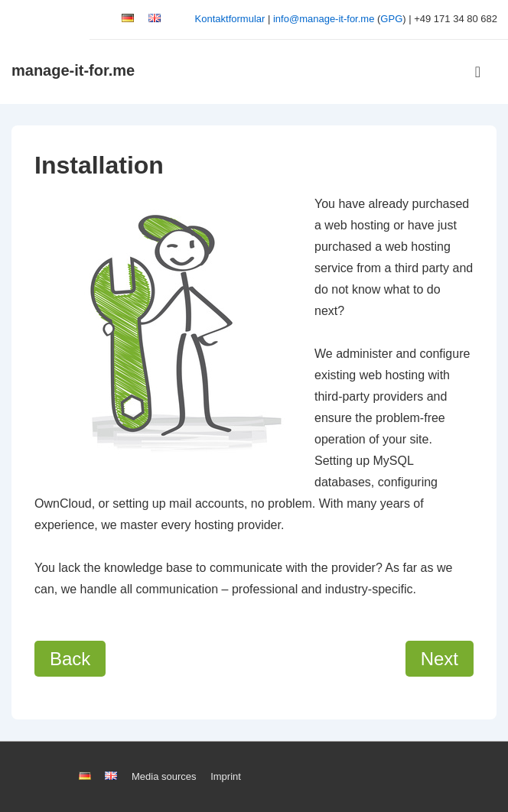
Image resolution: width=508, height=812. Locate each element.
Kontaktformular (230, 19)
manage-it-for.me (73, 70)
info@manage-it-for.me (324, 19)
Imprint (226, 776)
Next (440, 659)
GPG (391, 19)
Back (70, 659)
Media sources (164, 776)
